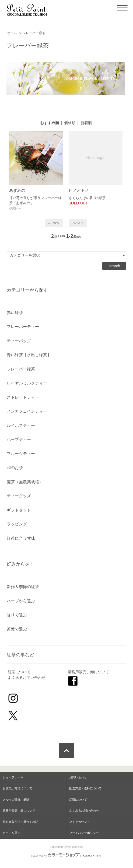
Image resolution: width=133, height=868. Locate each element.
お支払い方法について (17, 788)
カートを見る (12, 833)
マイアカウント (80, 822)
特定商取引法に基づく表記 (20, 822)
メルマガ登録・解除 (16, 799)
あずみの (17, 190)
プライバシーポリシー (84, 833)
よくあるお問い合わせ (27, 678)
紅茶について (19, 672)
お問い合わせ (78, 777)
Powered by (66, 856)
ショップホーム (13, 777)
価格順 (70, 123)
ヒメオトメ (79, 190)
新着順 (86, 123)
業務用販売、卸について (88, 672)
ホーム (12, 33)
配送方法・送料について (85, 788)
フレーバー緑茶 (34, 33)
